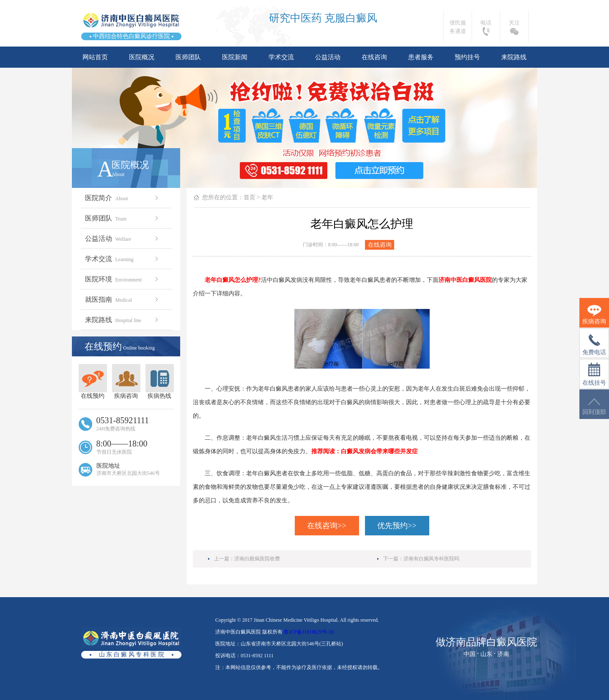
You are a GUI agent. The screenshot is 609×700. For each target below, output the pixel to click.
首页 (250, 197)
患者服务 (421, 57)
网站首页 (95, 57)
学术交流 (281, 57)
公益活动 (328, 57)
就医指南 (122, 299)
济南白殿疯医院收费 (257, 559)
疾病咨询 (126, 382)
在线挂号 (594, 374)
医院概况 (142, 57)
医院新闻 (235, 57)
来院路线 (514, 57)
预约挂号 (467, 57)
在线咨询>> (326, 526)
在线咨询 (374, 57)
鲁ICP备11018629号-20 (309, 632)
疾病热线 (160, 382)
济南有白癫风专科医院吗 (431, 559)
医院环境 (122, 279)
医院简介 (122, 198)
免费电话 (594, 345)
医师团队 (188, 57)
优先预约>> (397, 526)
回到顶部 (594, 406)
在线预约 (93, 382)
